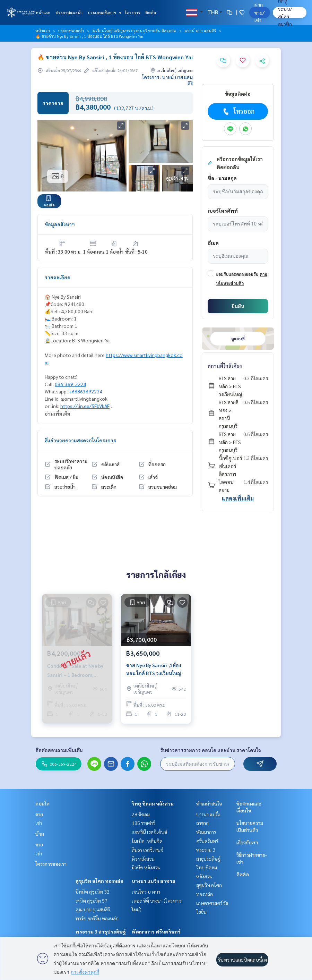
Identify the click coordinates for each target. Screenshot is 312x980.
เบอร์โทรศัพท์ (223, 211)
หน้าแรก (43, 12)
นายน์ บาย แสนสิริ (200, 31)
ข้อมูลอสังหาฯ (60, 224)
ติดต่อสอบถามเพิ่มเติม (59, 750)
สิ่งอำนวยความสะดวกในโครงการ (80, 440)
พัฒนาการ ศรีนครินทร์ (156, 931)
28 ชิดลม (141, 814)
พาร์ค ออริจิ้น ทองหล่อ (97, 918)
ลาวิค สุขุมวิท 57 (92, 901)
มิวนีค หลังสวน (146, 867)
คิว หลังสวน (143, 859)
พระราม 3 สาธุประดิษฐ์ (101, 931)
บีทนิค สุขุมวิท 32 (93, 892)
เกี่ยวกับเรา (247, 842)
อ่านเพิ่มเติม (58, 414)
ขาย (39, 814)
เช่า (39, 823)
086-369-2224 (70, 384)
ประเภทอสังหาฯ (104, 12)
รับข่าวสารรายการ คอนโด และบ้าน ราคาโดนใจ (211, 750)
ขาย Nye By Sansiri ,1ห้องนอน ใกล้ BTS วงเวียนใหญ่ (154, 669)
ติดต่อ (151, 12)
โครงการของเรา (51, 864)
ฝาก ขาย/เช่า (259, 12)
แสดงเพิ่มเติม (238, 498)
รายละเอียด (58, 277)
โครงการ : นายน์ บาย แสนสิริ (167, 80)
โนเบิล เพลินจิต (147, 841)
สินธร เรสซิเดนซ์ (148, 850)
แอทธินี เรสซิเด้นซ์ (149, 832)
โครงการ (132, 12)
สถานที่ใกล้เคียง (225, 366)
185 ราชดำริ (144, 823)
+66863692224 (85, 391)
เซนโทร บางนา (146, 892)
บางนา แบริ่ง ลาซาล (154, 881)
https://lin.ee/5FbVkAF (85, 406)
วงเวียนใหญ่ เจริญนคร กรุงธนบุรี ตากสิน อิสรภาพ (134, 31)
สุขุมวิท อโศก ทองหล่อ (99, 881)
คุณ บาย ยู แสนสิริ (93, 909)
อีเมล (213, 243)
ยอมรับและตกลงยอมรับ (237, 274)
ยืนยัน (238, 306)
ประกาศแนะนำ (69, 12)
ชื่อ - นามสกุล (222, 178)
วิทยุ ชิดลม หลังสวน (153, 803)
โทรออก (238, 111)
